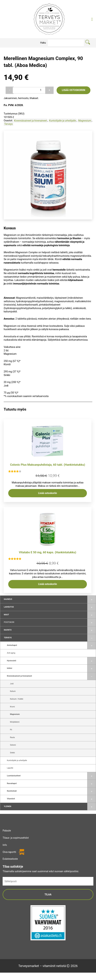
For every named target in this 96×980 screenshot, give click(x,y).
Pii (11, 730)
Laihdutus (9, 607)
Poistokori (9, 622)
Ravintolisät (12, 791)
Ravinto (8, 630)
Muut (6, 615)
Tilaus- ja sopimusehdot (16, 838)
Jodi (12, 684)
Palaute (7, 831)
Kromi (12, 707)
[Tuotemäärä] (29, 90)
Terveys (8, 638)
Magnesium (15, 714)
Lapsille (10, 768)
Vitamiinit (11, 799)
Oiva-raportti (9, 852)
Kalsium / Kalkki (17, 699)
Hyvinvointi (12, 661)
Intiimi (10, 668)
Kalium (13, 691)
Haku (43, 43)
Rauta (12, 737)
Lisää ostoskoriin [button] (48, 493)
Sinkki (12, 753)
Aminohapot (12, 645)
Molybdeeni (15, 722)
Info (5, 845)
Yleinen (8, 806)
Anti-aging (11, 653)
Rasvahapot (12, 783)
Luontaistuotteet (14, 776)
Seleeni (13, 745)
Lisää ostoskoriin (73, 90)
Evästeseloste (10, 859)
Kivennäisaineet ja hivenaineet (20, 676)
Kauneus (8, 599)
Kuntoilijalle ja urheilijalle (17, 760)
